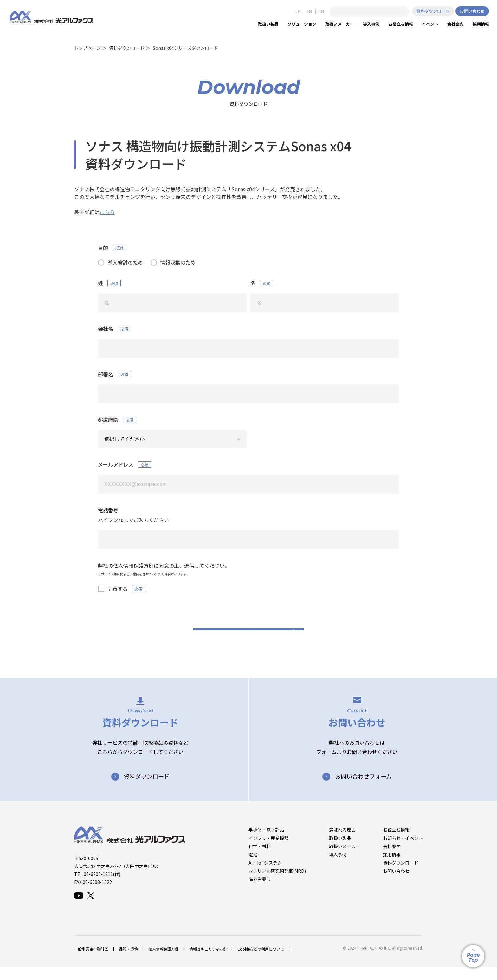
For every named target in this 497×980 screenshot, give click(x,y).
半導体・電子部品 (266, 843)
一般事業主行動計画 (91, 962)
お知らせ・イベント (403, 851)
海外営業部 (260, 892)
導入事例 (338, 867)
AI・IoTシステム (265, 876)
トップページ (87, 48)
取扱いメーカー (345, 859)
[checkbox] (248, 262)
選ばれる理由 (342, 843)
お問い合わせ (472, 11)
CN (321, 12)
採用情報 (392, 867)
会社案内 (392, 859)
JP (298, 12)
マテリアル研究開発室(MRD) (277, 884)
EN (309, 12)
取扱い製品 (340, 851)
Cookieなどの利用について (261, 962)
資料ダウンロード (433, 11)
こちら (107, 212)
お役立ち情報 (396, 843)
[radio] (120, 262)
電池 (253, 867)
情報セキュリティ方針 (208, 962)
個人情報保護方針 (164, 962)
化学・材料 (260, 859)
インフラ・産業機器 (268, 851)
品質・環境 (128, 962)
